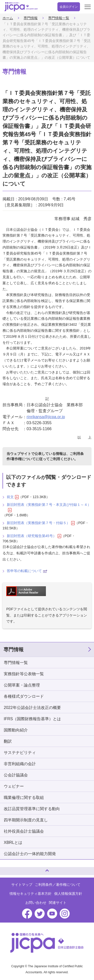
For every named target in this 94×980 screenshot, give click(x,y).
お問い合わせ (36, 903)
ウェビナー (14, 786)
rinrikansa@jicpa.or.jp (46, 417)
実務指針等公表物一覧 (24, 674)
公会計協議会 (16, 775)
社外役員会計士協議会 (24, 831)
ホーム (8, 18)
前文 (13, 497)
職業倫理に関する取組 (24, 798)
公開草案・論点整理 (22, 685)
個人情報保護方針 (68, 894)
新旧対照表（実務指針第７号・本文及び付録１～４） (49, 507)
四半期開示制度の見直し (26, 820)
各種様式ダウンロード (24, 696)
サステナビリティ (20, 753)
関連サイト (58, 903)
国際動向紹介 (16, 730)
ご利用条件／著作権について (58, 885)
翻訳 (8, 741)
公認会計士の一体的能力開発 (30, 854)
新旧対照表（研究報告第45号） (34, 536)
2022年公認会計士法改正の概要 (32, 708)
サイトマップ (22, 885)
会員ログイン (69, 7)
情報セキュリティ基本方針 (31, 894)
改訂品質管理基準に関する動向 (32, 809)
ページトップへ (9, 869)
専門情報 (31, 18)
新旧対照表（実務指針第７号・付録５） (41, 523)
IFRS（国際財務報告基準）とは (32, 719)
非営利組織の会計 (20, 764)
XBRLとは (13, 842)
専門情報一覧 (59, 18)
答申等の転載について (27, 571)
